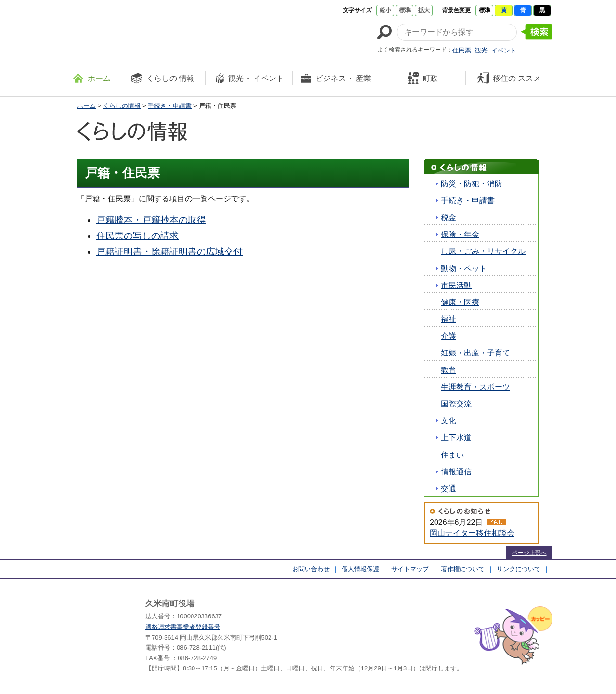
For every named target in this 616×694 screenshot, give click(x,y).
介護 (449, 336)
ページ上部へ (529, 553)
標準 (405, 10)
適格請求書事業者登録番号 (183, 627)
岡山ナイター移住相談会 (472, 533)
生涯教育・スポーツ (475, 387)
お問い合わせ (311, 569)
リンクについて (519, 569)
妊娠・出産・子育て (475, 353)
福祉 (449, 319)
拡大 (424, 10)
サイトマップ (410, 569)
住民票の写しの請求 (137, 236)
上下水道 (456, 438)
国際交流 (456, 404)
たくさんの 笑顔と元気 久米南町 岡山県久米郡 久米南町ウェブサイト (151, 30)
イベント (504, 50)
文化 (449, 421)
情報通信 (456, 472)
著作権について (463, 569)
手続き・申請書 (170, 106)
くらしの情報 (122, 106)
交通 (449, 489)
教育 (449, 370)
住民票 (462, 50)
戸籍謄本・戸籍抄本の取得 (151, 220)
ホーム (86, 106)
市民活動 (456, 285)
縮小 (385, 10)
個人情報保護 (360, 569)
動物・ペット (464, 268)
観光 (481, 50)
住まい (452, 455)
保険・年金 (460, 234)
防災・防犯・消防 (472, 184)
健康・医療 (460, 302)
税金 (449, 217)
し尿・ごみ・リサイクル (483, 251)
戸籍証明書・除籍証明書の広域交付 (169, 252)
